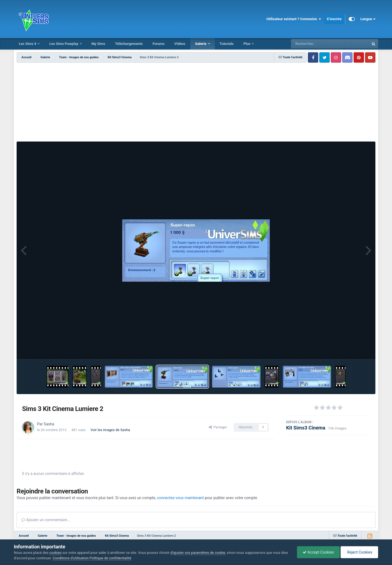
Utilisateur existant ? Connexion (294, 19)
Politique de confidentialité (110, 558)
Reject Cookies (359, 552)
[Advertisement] (196, 103)
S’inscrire (334, 19)
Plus (247, 44)
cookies (55, 553)
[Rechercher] (315, 44)
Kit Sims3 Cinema (306, 428)
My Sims (98, 44)
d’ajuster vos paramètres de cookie (198, 553)
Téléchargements (129, 44)
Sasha (49, 424)
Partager (218, 427)
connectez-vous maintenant (180, 498)
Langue (368, 19)
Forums (158, 44)
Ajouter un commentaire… (46, 520)
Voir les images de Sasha (110, 430)
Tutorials (227, 44)
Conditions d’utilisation (71, 558)
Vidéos (180, 44)
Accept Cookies (318, 552)
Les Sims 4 (28, 44)
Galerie (201, 44)
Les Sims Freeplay (64, 44)
